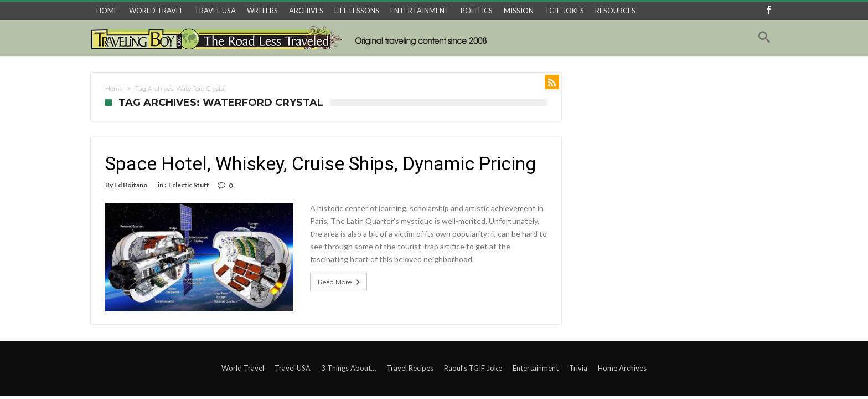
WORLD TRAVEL (156, 11)
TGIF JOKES (564, 11)
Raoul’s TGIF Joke (473, 368)
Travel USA (293, 368)
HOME (107, 11)
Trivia (578, 368)
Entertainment (536, 368)
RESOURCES (615, 11)
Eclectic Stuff (189, 185)
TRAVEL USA (215, 11)
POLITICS (477, 11)
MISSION (519, 11)
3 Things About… (348, 368)
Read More (340, 282)
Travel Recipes (410, 368)
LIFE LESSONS (357, 11)
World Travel (243, 368)
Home (114, 89)
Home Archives (622, 368)
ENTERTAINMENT (420, 11)
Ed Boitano (131, 185)
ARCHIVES (306, 11)
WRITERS (262, 11)
